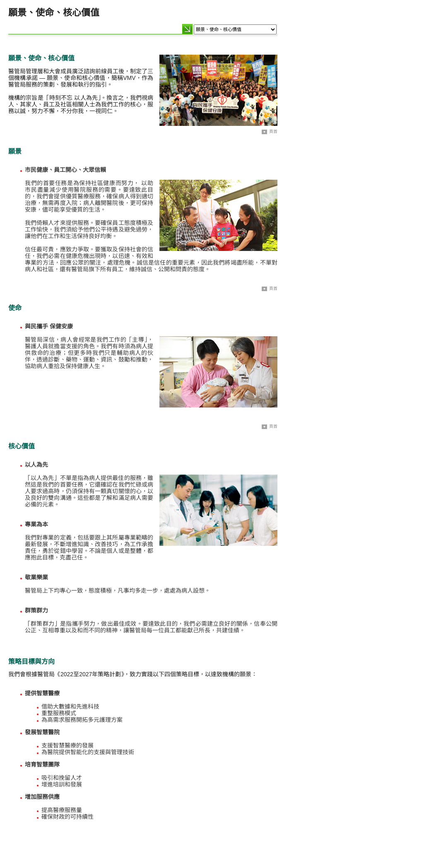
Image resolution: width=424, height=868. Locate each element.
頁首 (270, 132)
